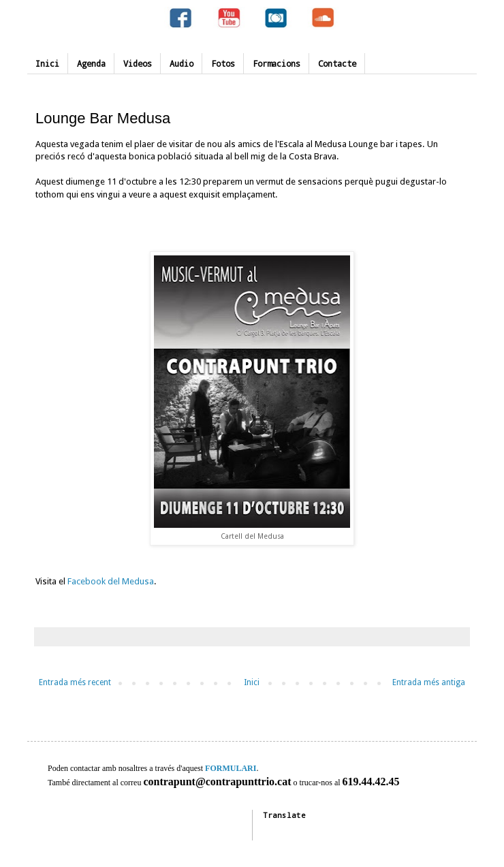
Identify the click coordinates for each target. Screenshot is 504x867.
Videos (138, 63)
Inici (47, 63)
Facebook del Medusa (111, 581)
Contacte (337, 63)
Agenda (91, 63)
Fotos (223, 63)
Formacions (277, 63)
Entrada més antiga (429, 682)
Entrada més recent (75, 682)
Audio (182, 63)
